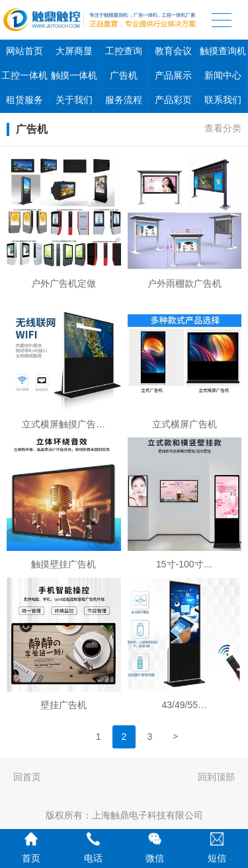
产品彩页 (173, 100)
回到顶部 (216, 777)
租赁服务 (24, 100)
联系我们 (223, 100)
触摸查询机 (223, 51)
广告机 (124, 76)
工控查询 (124, 51)
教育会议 (173, 51)
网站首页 (24, 51)
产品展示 (173, 76)
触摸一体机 (74, 76)
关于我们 (74, 100)
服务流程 (124, 100)
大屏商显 (74, 51)
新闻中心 (223, 76)
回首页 (27, 777)
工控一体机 (24, 76)
